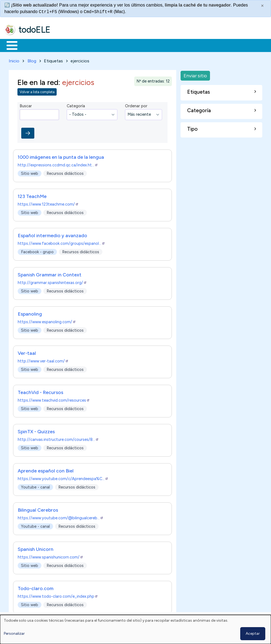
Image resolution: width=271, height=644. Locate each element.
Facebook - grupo (37, 251)
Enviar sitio (195, 74)
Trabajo (98, 45)
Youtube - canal (35, 486)
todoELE (34, 30)
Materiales (31, 45)
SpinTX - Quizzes (36, 430)
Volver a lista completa (37, 91)
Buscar (224, 45)
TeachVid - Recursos (40, 391)
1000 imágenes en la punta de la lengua (61, 156)
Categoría (76, 105)
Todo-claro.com (36, 587)
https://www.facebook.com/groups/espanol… (61, 242)
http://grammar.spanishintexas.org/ (52, 282)
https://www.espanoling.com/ (47, 321)
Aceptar (253, 634)
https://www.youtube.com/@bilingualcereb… (61, 517)
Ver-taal (27, 352)
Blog (32, 60)
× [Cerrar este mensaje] (262, 6)
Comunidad (199, 45)
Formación (66, 45)
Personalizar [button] (14, 634)
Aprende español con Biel (46, 470)
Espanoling (30, 313)
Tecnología (163, 45)
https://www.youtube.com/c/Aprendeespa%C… (63, 478)
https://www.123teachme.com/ (48, 203)
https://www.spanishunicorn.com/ (51, 556)
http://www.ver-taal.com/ (43, 360)
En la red (129, 45)
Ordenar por (136, 105)
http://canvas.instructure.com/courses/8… (58, 438)
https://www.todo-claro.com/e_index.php (58, 595)
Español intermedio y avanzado (52, 234)
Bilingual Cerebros (38, 509)
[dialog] (135, 629)
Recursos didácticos (65, 172)
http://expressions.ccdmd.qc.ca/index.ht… (58, 164)
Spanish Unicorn (36, 548)
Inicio (9, 45)
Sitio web (30, 172)
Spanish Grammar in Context (50, 274)
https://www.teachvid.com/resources (54, 399)
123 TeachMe (32, 195)
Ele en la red (38, 81)
